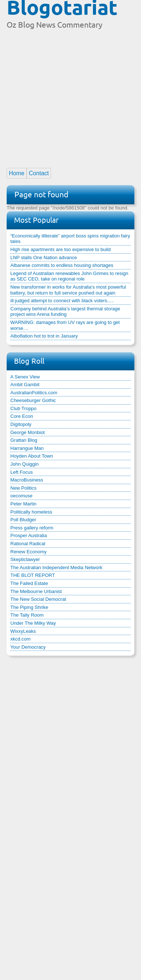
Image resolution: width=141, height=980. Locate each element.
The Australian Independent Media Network (56, 567)
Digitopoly (21, 424)
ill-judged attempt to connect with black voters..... (62, 301)
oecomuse (21, 496)
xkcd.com (20, 639)
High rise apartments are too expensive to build (61, 249)
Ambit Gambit (25, 385)
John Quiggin (25, 464)
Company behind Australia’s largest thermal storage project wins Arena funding (65, 312)
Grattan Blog (24, 440)
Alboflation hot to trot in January (44, 336)
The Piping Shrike (29, 607)
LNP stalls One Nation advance (44, 258)
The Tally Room (27, 615)
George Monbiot (27, 432)
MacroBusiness (27, 480)
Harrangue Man (27, 448)
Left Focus (22, 472)
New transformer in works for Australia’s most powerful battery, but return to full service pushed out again (68, 290)
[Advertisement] (70, 95)
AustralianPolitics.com (34, 393)
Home (17, 173)
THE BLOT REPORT (33, 575)
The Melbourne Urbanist (36, 591)
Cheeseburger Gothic (33, 400)
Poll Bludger (23, 520)
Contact (39, 173)
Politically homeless (31, 512)
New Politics (23, 488)
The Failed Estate (29, 583)
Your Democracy (28, 647)
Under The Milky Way (33, 623)
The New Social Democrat (38, 599)
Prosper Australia (29, 535)
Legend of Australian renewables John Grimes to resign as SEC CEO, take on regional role (69, 276)
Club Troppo (23, 408)
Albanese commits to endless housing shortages (62, 265)
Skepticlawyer (25, 559)
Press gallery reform (32, 528)
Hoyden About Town (32, 456)
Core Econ (22, 416)
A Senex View (25, 377)
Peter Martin (23, 504)
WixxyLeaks (23, 631)
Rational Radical (28, 544)
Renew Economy (28, 552)
